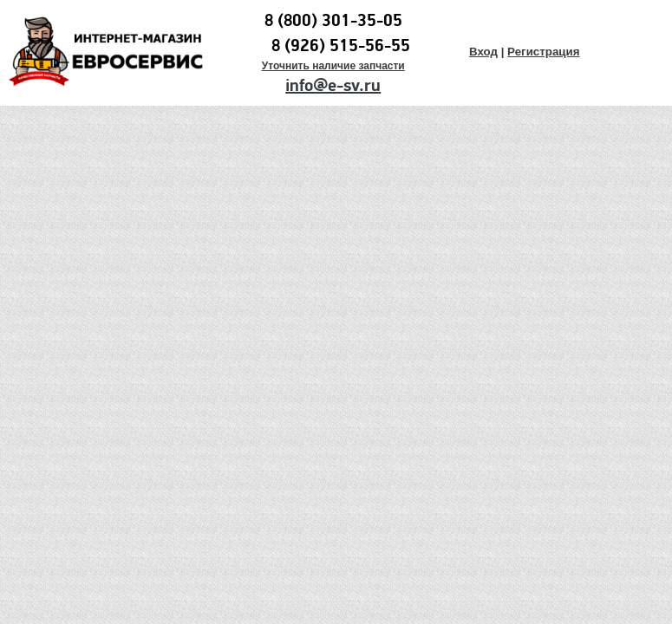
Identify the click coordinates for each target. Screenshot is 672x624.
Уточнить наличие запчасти (333, 66)
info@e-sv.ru (333, 86)
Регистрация (543, 52)
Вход (483, 52)
